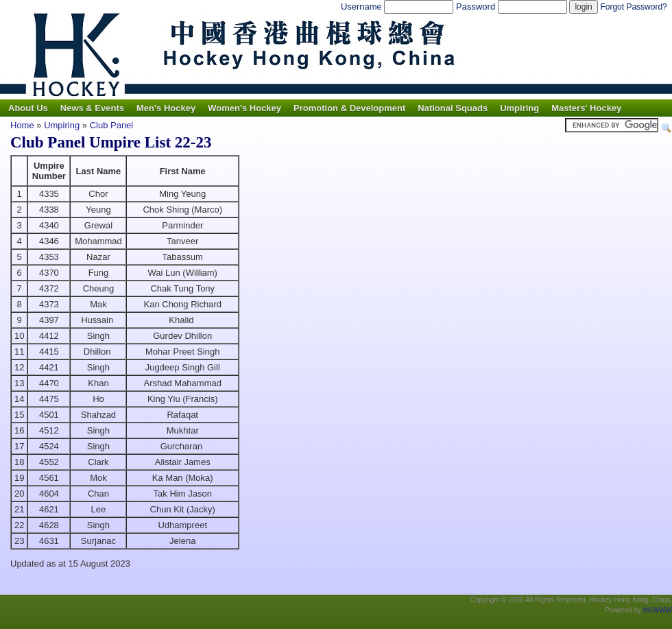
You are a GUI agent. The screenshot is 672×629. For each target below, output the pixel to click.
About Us (28, 108)
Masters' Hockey (586, 108)
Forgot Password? (633, 7)
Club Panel (112, 125)
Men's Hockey (166, 108)
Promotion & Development (349, 108)
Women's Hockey (244, 108)
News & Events (92, 108)
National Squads (453, 108)
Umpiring (519, 108)
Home (22, 125)
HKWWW (658, 610)
